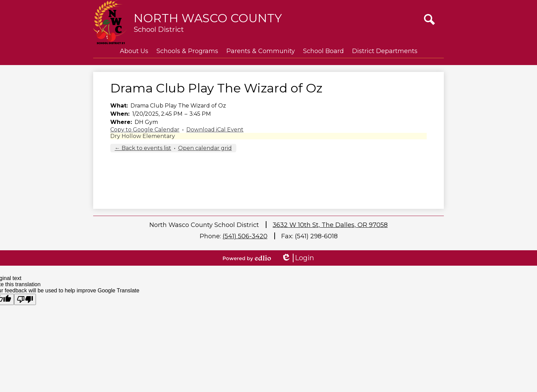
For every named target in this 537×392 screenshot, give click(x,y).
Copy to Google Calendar (145, 130)
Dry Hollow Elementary (143, 136)
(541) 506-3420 (245, 236)
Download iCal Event (215, 130)
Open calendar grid (205, 148)
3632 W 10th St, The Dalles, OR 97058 (330, 225)
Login (298, 258)
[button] (134, 51)
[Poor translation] (25, 299)
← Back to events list (143, 148)
